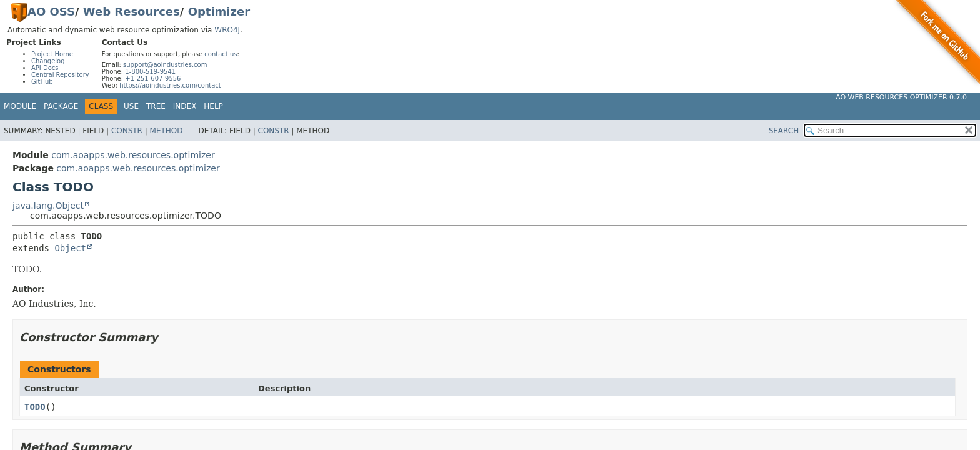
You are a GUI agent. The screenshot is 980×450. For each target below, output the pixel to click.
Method (167, 131)
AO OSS (51, 12)
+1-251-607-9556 (153, 78)
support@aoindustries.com (165, 65)
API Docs (45, 68)
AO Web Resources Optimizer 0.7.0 (901, 97)
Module (20, 106)
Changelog (48, 61)
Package (61, 106)
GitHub (42, 82)
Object (70, 248)
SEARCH (784, 131)
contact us (221, 54)
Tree (156, 106)
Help (213, 106)
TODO (35, 407)
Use (131, 106)
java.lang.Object (48, 206)
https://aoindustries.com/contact (170, 85)
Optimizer (219, 12)
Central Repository (60, 75)
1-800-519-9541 (150, 72)
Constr (127, 131)
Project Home (52, 54)
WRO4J (227, 30)
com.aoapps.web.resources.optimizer (133, 155)
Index (185, 106)
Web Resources (132, 12)
